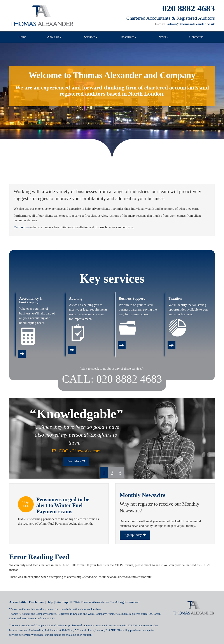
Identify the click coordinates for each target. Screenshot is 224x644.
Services (91, 37)
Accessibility (18, 602)
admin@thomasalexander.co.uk (191, 24)
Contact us (196, 37)
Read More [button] (76, 461)
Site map (62, 602)
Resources (129, 37)
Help (50, 602)
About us (54, 37)
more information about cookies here (80, 609)
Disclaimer (37, 602)
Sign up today (135, 535)
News (163, 37)
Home (22, 37)
